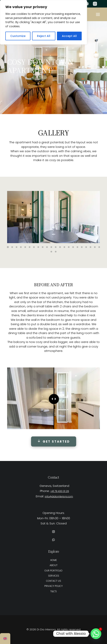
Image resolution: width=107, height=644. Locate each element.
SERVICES (54, 576)
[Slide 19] (86, 247)
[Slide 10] (47, 247)
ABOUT (54, 565)
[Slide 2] (12, 247)
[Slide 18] (82, 247)
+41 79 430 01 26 (60, 491)
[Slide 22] (99, 247)
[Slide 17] (78, 247)
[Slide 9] (43, 247)
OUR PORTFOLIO (53, 571)
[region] (44, 22)
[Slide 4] (21, 247)
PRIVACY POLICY (53, 586)
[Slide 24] (56, 252)
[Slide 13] (60, 247)
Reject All (44, 36)
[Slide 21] (95, 247)
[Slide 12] (56, 247)
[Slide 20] (91, 247)
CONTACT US (54, 581)
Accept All (69, 36)
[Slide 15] (69, 247)
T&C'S (53, 591)
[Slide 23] (51, 252)
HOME (53, 560)
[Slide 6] (30, 247)
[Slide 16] (73, 247)
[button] (98, 14)
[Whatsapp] (96, 634)
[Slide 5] (25, 247)
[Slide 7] (34, 247)
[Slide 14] (64, 247)
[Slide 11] (51, 247)
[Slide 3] (17, 247)
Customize (18, 36)
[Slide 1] (8, 247)
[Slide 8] (38, 247)
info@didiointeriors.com (59, 496)
